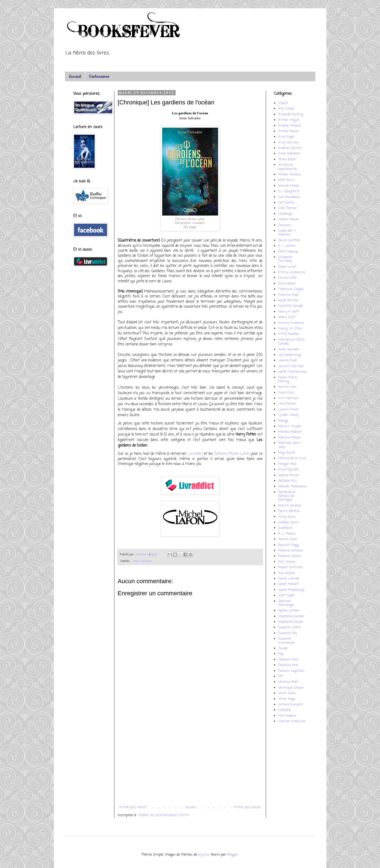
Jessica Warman (291, 366)
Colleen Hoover (289, 220)
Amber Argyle (289, 120)
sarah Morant (289, 584)
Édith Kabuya (288, 252)
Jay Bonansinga (290, 355)
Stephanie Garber (291, 616)
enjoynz (204, 855)
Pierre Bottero (289, 511)
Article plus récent (133, 807)
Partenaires (99, 76)
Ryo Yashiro (287, 573)
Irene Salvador (142, 561)
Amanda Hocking (291, 115)
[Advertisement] (190, 760)
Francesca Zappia (291, 289)
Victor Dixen (287, 693)
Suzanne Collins (290, 628)
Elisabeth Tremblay (285, 259)
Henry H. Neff (289, 312)
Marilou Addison (290, 432)
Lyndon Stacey (289, 415)
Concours (285, 225)
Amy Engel (286, 137)
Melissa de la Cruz (292, 458)
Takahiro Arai (288, 665)
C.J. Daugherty (289, 191)
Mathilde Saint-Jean (290, 445)
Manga (283, 421)
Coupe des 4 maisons (287, 233)
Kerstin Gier (288, 387)
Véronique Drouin (291, 688)
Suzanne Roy (288, 633)
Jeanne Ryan (288, 361)
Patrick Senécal (290, 506)
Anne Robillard (289, 154)
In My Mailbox (289, 334)
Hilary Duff (287, 317)
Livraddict (195, 454)
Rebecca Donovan (291, 551)
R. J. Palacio (287, 534)
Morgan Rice (287, 464)
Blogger (233, 855)
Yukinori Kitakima (292, 721)
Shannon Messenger (286, 603)
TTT (281, 677)
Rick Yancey (287, 562)
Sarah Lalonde (289, 579)
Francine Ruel (288, 295)
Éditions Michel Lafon (232, 454)
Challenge (285, 214)
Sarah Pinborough (291, 590)
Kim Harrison (288, 398)
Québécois (286, 528)
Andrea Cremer (290, 148)
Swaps (283, 648)
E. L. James (287, 246)
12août (283, 103)
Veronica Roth (288, 682)
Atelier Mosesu (289, 175)
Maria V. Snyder (290, 426)
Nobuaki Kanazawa (292, 486)
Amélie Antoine (290, 126)
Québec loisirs (289, 523)
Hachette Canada (291, 306)
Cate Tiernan (288, 208)
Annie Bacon (287, 159)
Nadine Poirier (289, 475)
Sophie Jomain (289, 611)
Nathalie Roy (287, 481)
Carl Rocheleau (289, 197)
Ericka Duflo (287, 278)
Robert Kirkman (291, 567)
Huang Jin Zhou (290, 329)
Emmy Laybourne (292, 272)
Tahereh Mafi (288, 660)
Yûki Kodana (287, 716)
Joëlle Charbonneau (293, 372)
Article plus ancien (247, 807)
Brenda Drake (289, 186)
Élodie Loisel (287, 267)
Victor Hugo (287, 699)
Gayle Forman (288, 301)
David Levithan (289, 240)
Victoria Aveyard (290, 705)
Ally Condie (286, 109)
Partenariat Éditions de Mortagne (287, 496)
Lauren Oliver (289, 410)
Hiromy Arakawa (291, 323)
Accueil (75, 76)
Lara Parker (287, 404)
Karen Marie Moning (288, 380)
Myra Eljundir (289, 470)
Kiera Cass (286, 393)
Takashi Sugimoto (291, 671)
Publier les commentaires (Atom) (164, 815)
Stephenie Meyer (291, 622)
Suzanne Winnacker (287, 641)
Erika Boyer (287, 284)
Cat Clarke (286, 203)
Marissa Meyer (290, 438)
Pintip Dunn (287, 517)
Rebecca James (290, 556)
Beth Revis (286, 180)
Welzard (285, 710)
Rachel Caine (288, 539)
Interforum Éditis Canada (291, 342)
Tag (281, 654)
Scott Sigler (287, 596)
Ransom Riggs (289, 545)
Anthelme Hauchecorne (288, 167)
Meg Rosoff (287, 453)
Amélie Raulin (289, 131)
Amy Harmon (288, 143)
